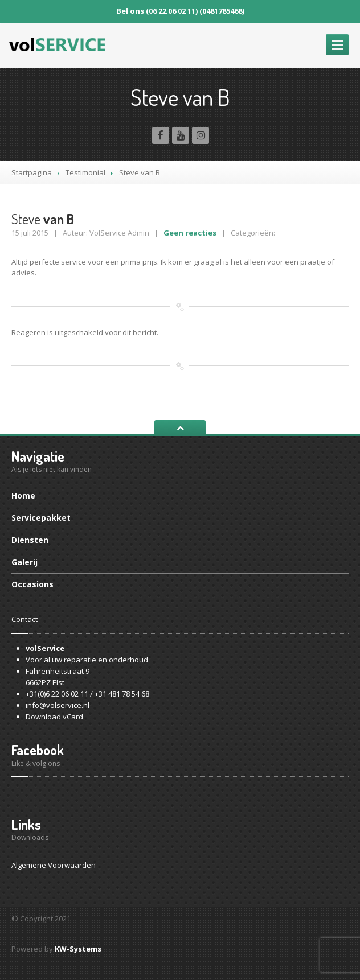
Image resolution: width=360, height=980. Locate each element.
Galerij (24, 562)
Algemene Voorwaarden (54, 865)
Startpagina (32, 172)
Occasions (32, 584)
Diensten (30, 540)
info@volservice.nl (58, 705)
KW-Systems (78, 949)
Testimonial (85, 172)
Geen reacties (190, 233)
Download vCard (54, 717)
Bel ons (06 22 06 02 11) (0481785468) (180, 11)
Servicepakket (41, 518)
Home (23, 496)
